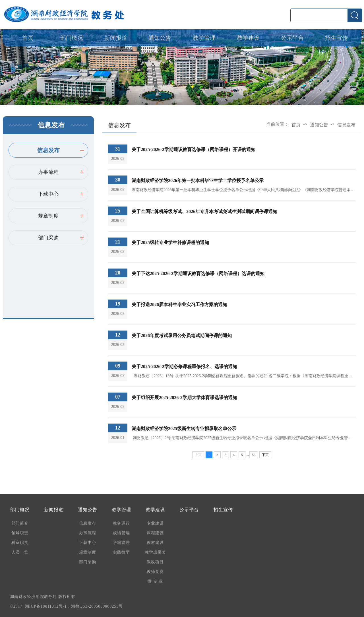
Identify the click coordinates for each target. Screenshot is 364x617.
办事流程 (48, 172)
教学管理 (204, 38)
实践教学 (121, 552)
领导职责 (20, 533)
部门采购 (48, 238)
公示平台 (292, 38)
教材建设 (155, 543)
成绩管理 (121, 533)
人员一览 (20, 552)
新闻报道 (116, 38)
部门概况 (72, 38)
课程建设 (155, 533)
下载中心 (48, 194)
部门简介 (20, 523)
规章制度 (48, 216)
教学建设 (248, 38)
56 (254, 455)
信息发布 (48, 150)
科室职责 (20, 543)
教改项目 (155, 562)
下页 (265, 455)
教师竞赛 (155, 572)
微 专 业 (155, 581)
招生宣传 (336, 38)
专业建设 (155, 523)
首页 (28, 38)
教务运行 (121, 523)
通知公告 (160, 38)
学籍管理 (121, 543)
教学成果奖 (155, 552)
